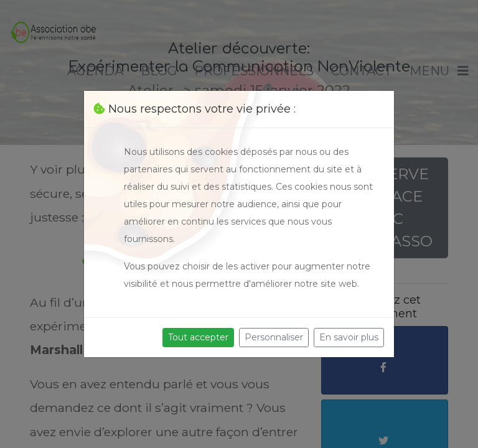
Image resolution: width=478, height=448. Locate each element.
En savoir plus (349, 337)
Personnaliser (274, 337)
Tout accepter (198, 337)
